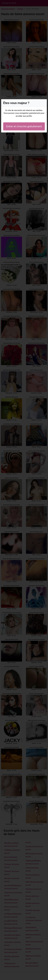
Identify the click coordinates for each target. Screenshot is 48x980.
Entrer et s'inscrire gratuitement (24, 126)
